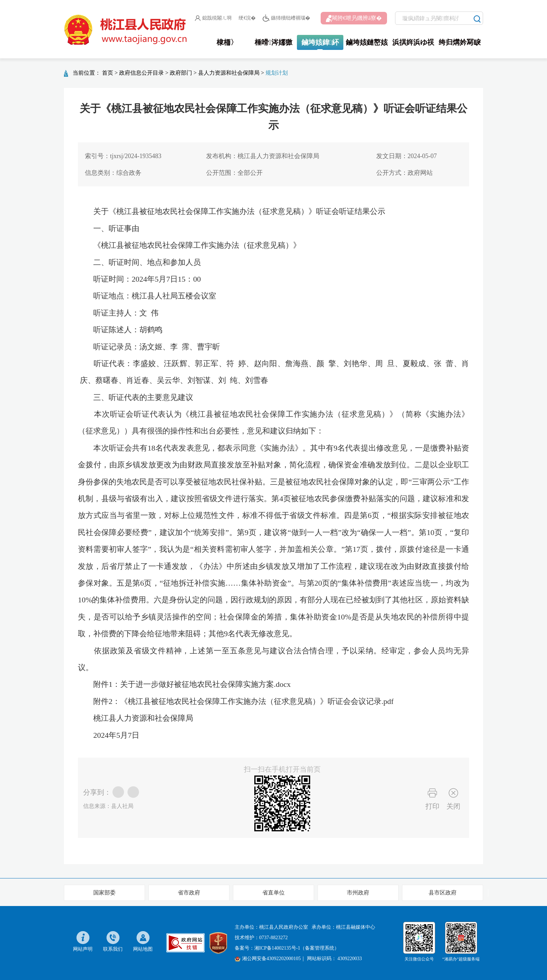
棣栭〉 (227, 42)
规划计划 (277, 73)
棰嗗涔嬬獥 (273, 42)
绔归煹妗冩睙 (460, 42)
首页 (108, 73)
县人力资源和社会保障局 (229, 73)
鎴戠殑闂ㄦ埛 (213, 18)
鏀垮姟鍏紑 (320, 42)
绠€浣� (247, 18)
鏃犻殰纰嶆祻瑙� (286, 18)
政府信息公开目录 (141, 73)
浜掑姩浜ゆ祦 (413, 42)
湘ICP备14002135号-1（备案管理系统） (297, 948)
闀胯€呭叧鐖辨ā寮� (354, 18)
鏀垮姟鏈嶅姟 (367, 42)
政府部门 (181, 73)
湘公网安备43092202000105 (268, 959)
